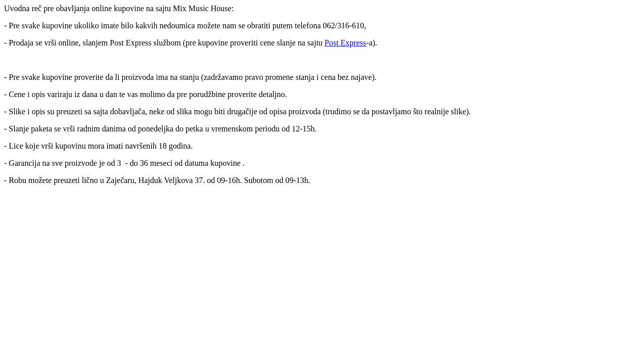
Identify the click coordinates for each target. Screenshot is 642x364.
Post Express (345, 43)
